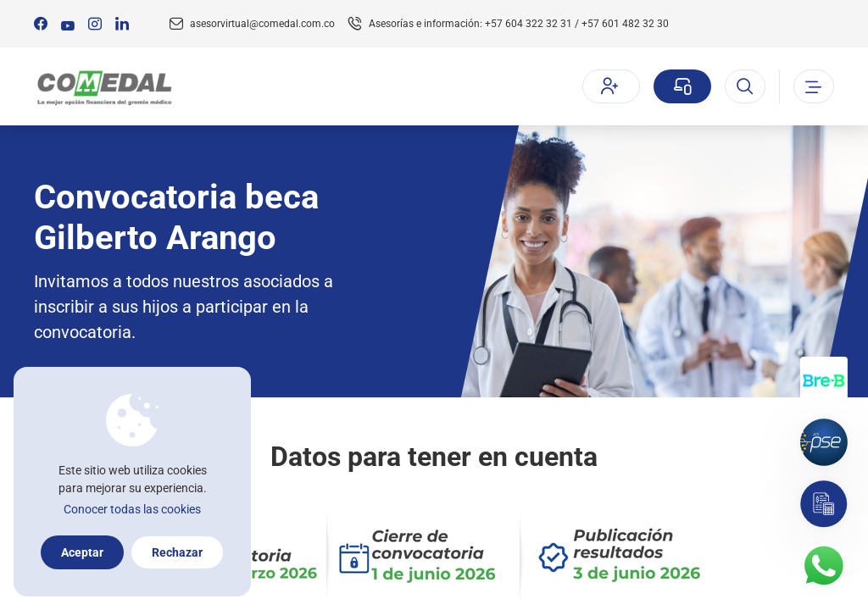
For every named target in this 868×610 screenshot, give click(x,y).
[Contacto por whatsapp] (824, 566)
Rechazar (177, 552)
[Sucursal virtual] (682, 86)
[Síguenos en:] (41, 24)
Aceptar (82, 552)
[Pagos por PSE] (824, 442)
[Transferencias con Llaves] (824, 380)
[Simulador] (824, 504)
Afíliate (609, 86)
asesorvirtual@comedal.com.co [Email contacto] (262, 24)
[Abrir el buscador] (745, 86)
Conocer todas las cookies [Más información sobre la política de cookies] (132, 509)
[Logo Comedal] (104, 87)
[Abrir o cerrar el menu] (814, 86)
